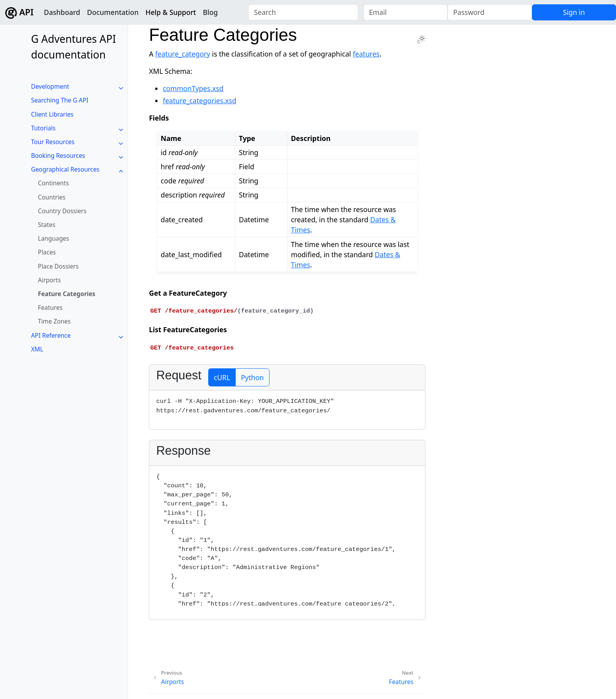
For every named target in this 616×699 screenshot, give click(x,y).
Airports (49, 280)
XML (37, 349)
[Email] (405, 13)
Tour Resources (53, 142)
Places (47, 252)
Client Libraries (52, 114)
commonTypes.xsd (193, 88)
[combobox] (303, 13)
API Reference (51, 336)
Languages (54, 239)
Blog (210, 12)
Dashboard (62, 12)
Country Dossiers (62, 211)
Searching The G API (60, 100)
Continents (54, 183)
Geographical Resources (65, 169)
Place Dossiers (59, 266)
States (47, 225)
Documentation (113, 12)
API (19, 12)
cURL (222, 377)
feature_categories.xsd (199, 101)
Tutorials (43, 128)
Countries (52, 197)
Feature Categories (67, 294)
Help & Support (171, 12)
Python (252, 377)
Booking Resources (58, 156)
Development (50, 87)
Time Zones (54, 321)
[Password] (489, 13)
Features (50, 308)
